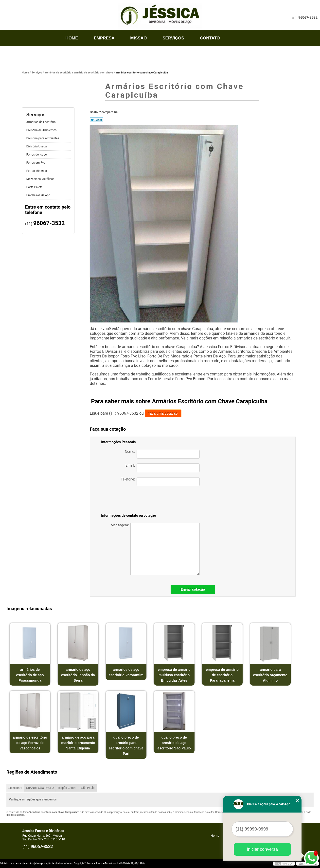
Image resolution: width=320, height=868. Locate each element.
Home (72, 38)
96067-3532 (308, 18)
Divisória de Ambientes (42, 130)
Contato (210, 38)
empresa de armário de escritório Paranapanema (222, 675)
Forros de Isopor (37, 155)
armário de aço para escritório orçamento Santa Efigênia (78, 743)
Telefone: (160, 482)
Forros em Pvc (36, 163)
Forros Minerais (37, 171)
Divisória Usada (37, 146)
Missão (138, 38)
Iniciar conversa (262, 849)
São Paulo (88, 788)
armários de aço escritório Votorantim (126, 672)
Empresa (104, 38)
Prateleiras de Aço (39, 195)
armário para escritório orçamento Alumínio (270, 675)
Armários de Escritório (41, 122)
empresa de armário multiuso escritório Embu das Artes (174, 675)
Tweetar (97, 120)
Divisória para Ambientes (43, 138)
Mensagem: (155, 549)
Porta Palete (35, 187)
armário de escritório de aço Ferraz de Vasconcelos (30, 743)
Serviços (173, 38)
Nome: (162, 454)
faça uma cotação (163, 413)
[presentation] (165, 501)
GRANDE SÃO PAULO (40, 788)
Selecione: (15, 788)
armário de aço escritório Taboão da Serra (78, 675)
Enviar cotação (193, 589)
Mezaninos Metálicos (41, 179)
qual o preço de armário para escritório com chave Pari (126, 745)
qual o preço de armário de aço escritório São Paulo (174, 743)
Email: (163, 468)
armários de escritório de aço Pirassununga (30, 675)
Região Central (68, 788)
